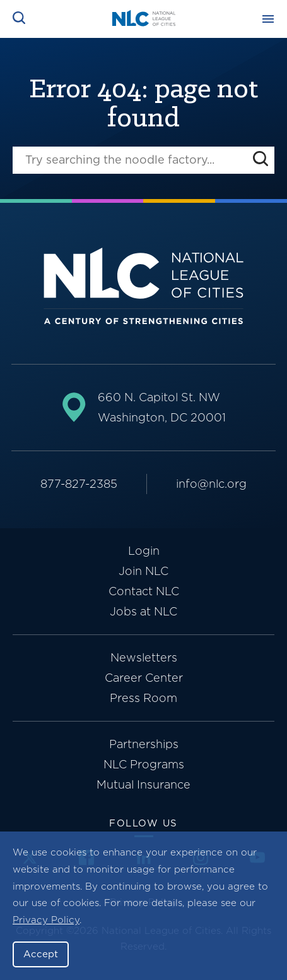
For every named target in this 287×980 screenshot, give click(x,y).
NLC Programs (144, 764)
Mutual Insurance (143, 784)
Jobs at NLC (143, 611)
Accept (41, 954)
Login (144, 551)
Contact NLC (144, 591)
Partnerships (144, 744)
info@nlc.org (211, 484)
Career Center (144, 678)
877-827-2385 (79, 484)
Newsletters (144, 657)
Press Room (143, 698)
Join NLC (143, 571)
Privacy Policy (46, 920)
